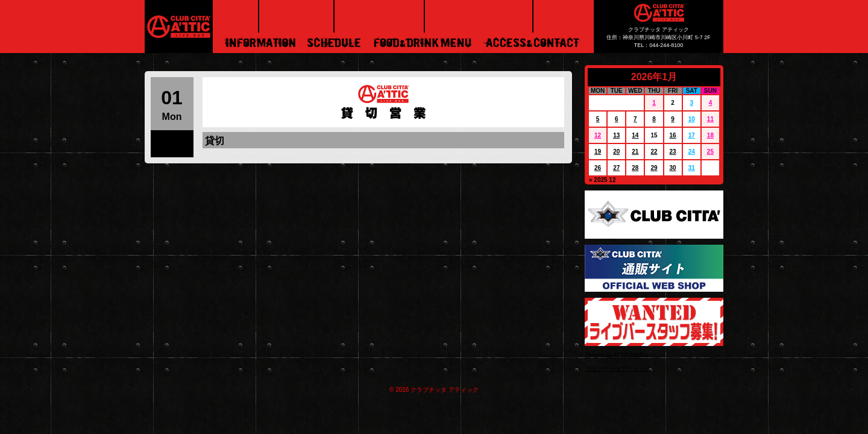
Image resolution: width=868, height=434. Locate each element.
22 (654, 152)
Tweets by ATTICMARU (616, 355)
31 (692, 168)
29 (654, 168)
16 (673, 135)
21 (635, 152)
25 (710, 152)
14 (635, 135)
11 (710, 119)
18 (710, 135)
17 (692, 135)
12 (598, 135)
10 (692, 119)
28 (635, 168)
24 (692, 152)
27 (616, 168)
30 (673, 168)
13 (616, 135)
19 (598, 152)
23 (673, 152)
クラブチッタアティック (618, 369)
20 (616, 152)
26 (598, 168)
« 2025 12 (602, 180)
